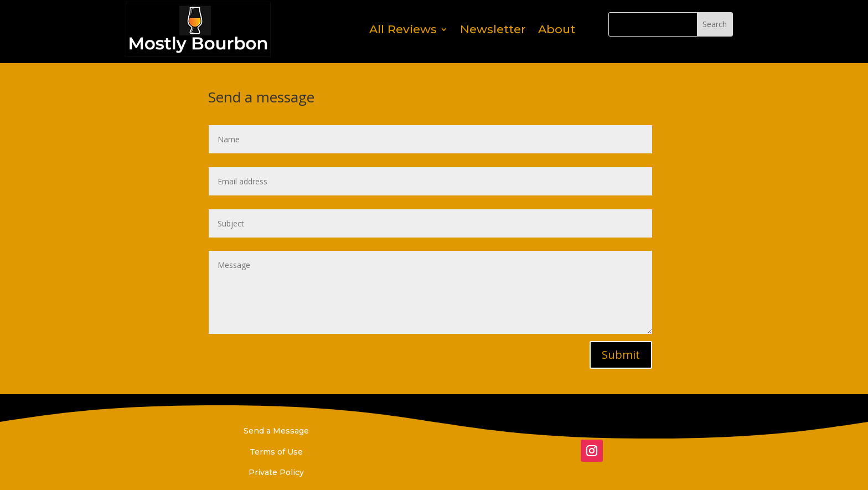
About (557, 29)
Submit (621, 355)
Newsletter (493, 29)
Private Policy (276, 472)
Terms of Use (276, 452)
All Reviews (403, 29)
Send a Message (276, 431)
